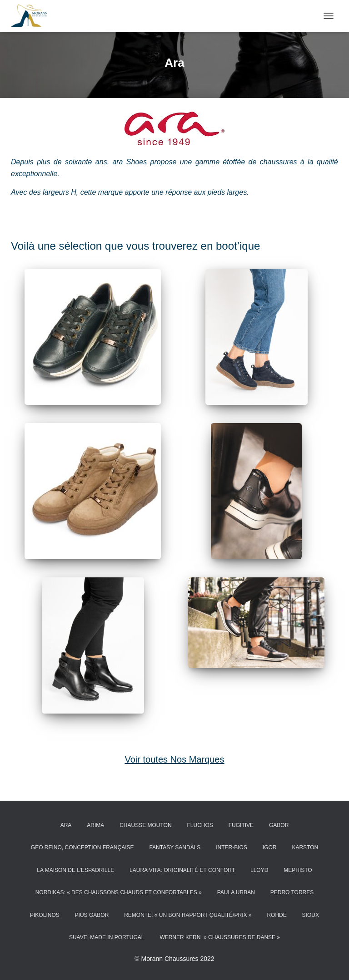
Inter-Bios (232, 847)
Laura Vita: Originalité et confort (182, 870)
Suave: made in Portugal (107, 937)
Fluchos (200, 825)
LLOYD (259, 870)
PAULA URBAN (236, 892)
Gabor (279, 825)
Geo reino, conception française (82, 847)
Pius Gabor (92, 915)
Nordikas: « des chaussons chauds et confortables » (119, 892)
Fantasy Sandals (175, 847)
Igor (270, 847)
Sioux (311, 915)
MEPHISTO (298, 870)
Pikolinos (45, 915)
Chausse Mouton (145, 825)
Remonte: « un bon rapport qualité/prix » (188, 915)
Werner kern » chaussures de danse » (220, 937)
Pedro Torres (292, 892)
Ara (66, 825)
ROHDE (277, 915)
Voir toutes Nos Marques (175, 759)
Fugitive (241, 825)
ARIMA (95, 825)
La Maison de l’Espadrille (75, 870)
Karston (305, 847)
